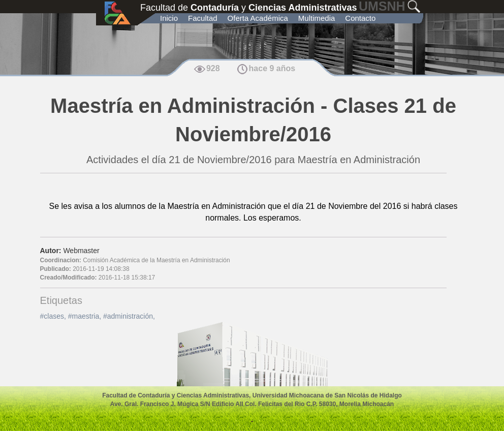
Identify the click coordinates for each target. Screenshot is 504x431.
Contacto (360, 18)
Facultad (203, 18)
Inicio (169, 18)
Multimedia (317, 18)
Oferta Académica (258, 18)
